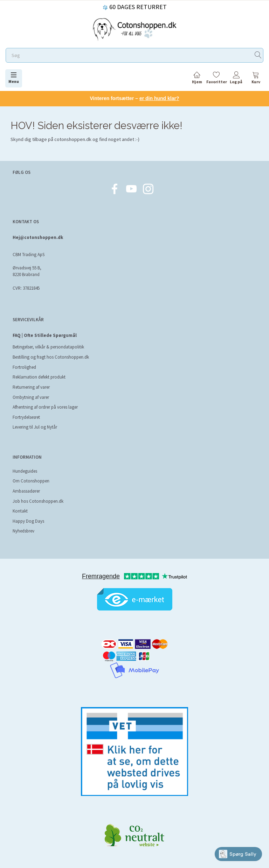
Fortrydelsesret (26, 417)
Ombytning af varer (31, 397)
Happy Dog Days (28, 521)
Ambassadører (26, 491)
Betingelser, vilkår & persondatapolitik (48, 347)
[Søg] (258, 55)
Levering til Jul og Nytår (35, 427)
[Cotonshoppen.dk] (134, 29)
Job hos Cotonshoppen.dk (38, 501)
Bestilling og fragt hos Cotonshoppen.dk (51, 357)
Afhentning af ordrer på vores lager (45, 407)
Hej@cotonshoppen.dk (38, 237)
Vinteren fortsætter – (135, 98)
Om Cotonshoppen (31, 481)
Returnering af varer (31, 387)
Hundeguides (25, 471)
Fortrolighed (24, 367)
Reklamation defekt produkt (39, 377)
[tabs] (256, 79)
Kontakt (20, 511)
